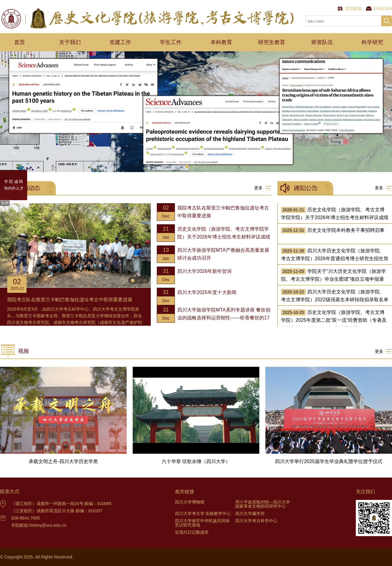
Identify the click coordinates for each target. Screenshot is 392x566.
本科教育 (221, 42)
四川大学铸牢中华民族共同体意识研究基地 (202, 523)
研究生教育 (272, 42)
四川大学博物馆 (190, 502)
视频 (24, 351)
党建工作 (120, 42)
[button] (187, 166)
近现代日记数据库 (192, 532)
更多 (263, 188)
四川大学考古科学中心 (256, 521)
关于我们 (70, 42)
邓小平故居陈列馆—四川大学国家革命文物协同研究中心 (263, 504)
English (383, 8)
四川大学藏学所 (250, 513)
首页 (20, 42)
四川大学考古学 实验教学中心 (203, 513)
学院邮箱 (353, 8)
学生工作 (171, 42)
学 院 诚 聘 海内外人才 (14, 185)
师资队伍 (322, 42)
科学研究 (372, 42)
